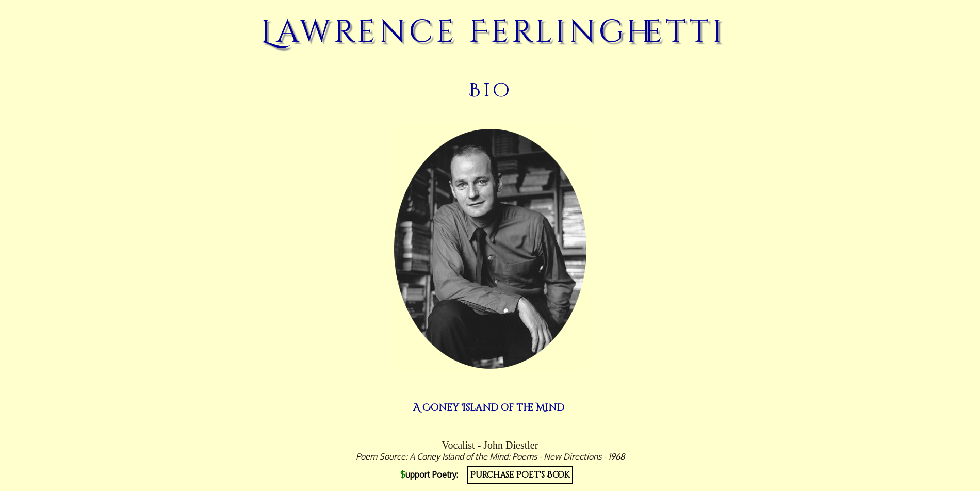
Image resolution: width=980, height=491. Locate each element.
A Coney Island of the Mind (489, 408)
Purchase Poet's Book (520, 475)
